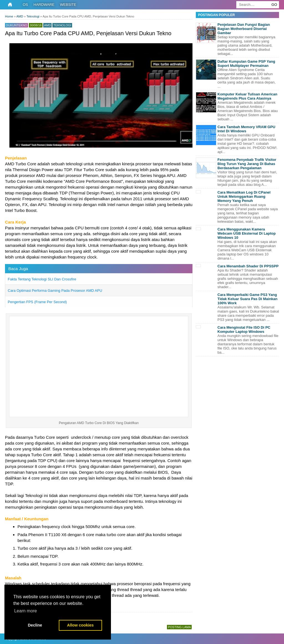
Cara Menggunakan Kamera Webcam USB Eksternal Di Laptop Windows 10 (247, 233)
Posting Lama (179, 627)
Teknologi (62, 25)
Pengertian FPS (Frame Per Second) (37, 302)
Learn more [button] (26, 611)
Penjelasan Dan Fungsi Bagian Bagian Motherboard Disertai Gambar (244, 29)
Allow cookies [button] (80, 625)
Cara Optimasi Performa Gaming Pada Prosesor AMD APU (55, 291)
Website (68, 5)
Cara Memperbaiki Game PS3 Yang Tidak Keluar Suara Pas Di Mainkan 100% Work (248, 299)
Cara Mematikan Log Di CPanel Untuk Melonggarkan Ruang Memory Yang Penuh (244, 197)
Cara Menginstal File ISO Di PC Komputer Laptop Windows (244, 329)
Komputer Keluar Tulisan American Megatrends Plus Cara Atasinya (247, 96)
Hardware (44, 5)
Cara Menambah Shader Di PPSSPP (248, 266)
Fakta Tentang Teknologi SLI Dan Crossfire (42, 279)
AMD (47, 25)
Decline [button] (35, 625)
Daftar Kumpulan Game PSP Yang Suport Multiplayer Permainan (246, 64)
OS (25, 5)
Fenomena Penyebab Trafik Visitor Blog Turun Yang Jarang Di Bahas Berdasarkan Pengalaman (247, 164)
